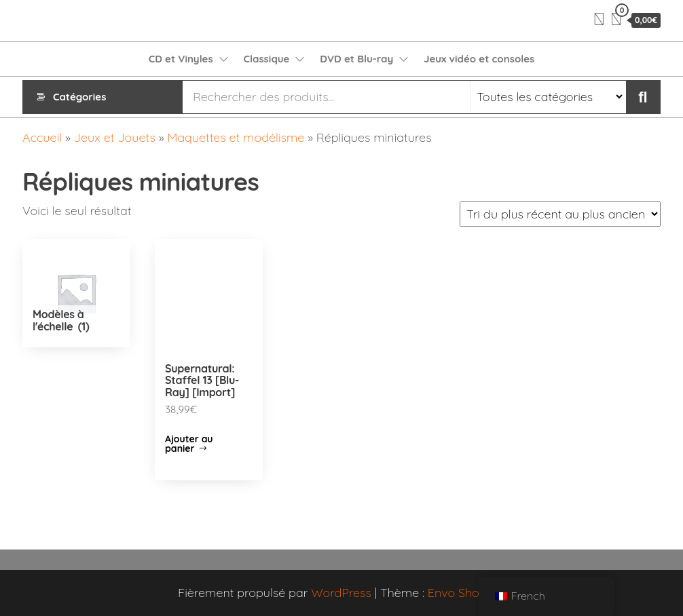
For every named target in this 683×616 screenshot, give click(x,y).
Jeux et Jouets (115, 137)
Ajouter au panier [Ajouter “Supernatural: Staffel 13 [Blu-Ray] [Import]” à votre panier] (189, 444)
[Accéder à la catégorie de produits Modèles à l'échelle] (76, 293)
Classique (267, 59)
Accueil (42, 137)
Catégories (79, 97)
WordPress (341, 593)
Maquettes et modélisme (236, 137)
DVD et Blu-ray (356, 59)
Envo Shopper (466, 593)
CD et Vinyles (181, 59)
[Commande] (560, 214)
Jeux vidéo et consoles (479, 59)
